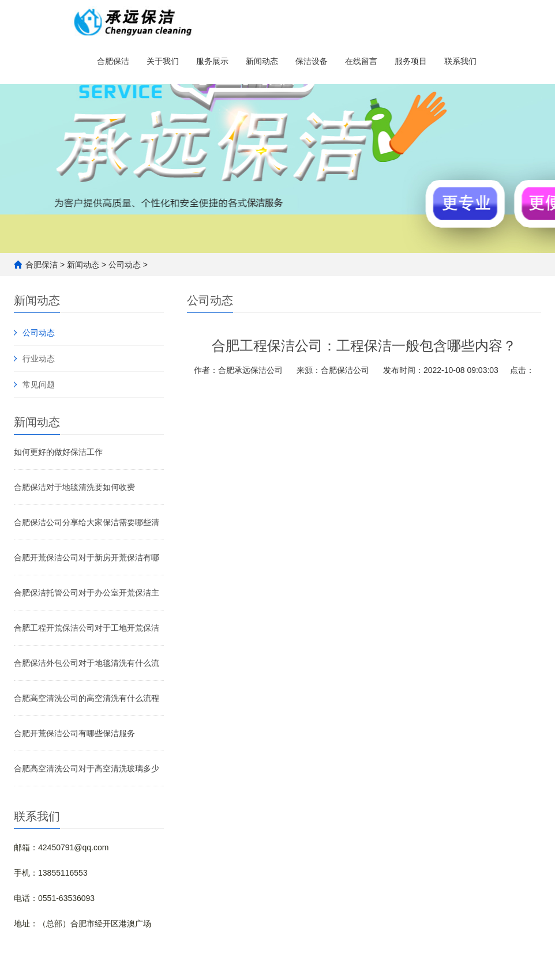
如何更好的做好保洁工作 (58, 452)
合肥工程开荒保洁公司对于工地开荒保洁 (87, 628)
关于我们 (163, 63)
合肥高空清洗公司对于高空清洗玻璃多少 (87, 768)
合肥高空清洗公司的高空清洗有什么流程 (87, 698)
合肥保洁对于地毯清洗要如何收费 (74, 487)
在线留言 (361, 63)
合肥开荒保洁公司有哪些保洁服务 (74, 733)
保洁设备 (312, 63)
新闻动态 (262, 63)
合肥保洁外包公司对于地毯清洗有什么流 (87, 663)
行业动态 (39, 359)
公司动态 (125, 265)
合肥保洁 (113, 63)
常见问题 (39, 385)
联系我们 (460, 63)
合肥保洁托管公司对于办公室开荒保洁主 (87, 593)
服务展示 (212, 63)
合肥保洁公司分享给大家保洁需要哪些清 (87, 522)
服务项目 (411, 63)
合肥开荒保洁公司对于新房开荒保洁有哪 (87, 557)
